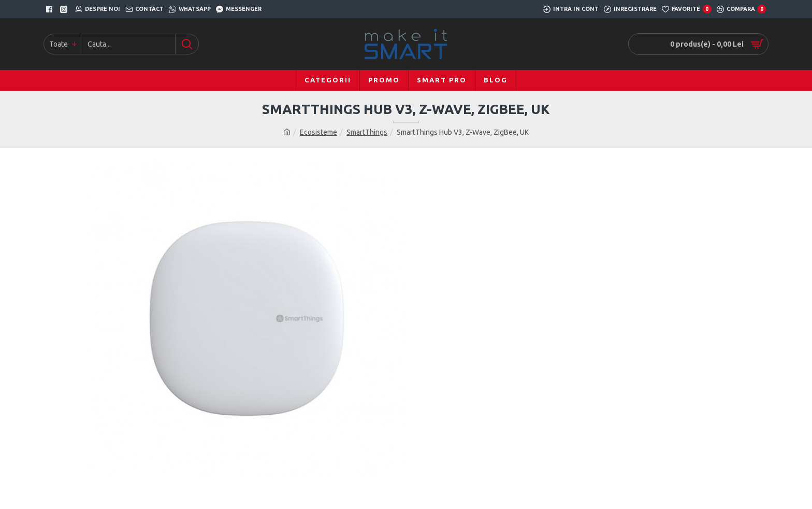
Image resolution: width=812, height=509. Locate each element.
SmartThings (367, 132)
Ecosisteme (318, 132)
